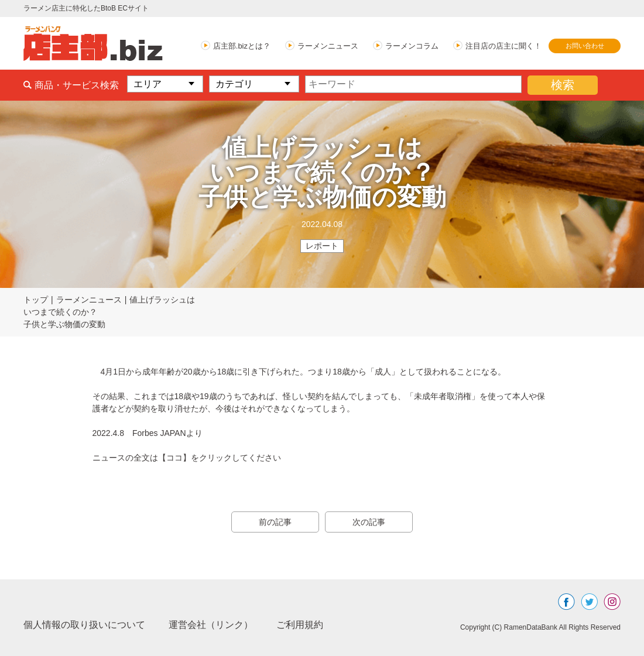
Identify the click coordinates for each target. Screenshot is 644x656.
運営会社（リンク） (211, 625)
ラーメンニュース (328, 46)
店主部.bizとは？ (242, 46)
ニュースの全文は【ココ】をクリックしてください (187, 458)
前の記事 (275, 522)
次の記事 (369, 522)
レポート (322, 246)
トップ (36, 300)
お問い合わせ (585, 46)
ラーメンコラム (412, 46)
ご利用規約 (300, 625)
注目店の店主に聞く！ (503, 46)
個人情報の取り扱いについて (84, 625)
